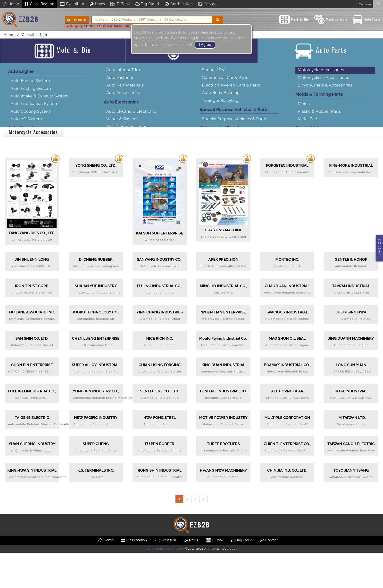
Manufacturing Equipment (323, 168)
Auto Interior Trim (123, 74)
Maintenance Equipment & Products (333, 149)
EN (378, 4)
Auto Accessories (123, 97)
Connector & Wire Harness (132, 184)
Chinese (365, 4)
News (97, 4)
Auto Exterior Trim (28, 206)
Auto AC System (26, 123)
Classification (39, 4)
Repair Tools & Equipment (323, 142)
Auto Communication (127, 131)
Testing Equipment (316, 175)
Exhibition (72, 4)
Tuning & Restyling (220, 104)
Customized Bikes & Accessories (233, 203)
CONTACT (379, 248)
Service (305, 183)
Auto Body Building (221, 97)
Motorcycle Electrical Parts (228, 187)
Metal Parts (309, 123)
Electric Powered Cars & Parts (231, 89)
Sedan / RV (213, 74)
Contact (208, 4)
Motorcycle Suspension (225, 180)
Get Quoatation (77, 20)
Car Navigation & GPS (127, 154)
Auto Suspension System (35, 157)
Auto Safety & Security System (136, 169)
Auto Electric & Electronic (131, 115)
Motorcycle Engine (220, 149)
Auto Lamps (22, 198)
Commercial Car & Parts (225, 82)
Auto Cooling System (31, 115)
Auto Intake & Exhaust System (40, 100)
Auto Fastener (120, 82)
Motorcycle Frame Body (225, 164)
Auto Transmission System (36, 142)
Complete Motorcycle (223, 142)
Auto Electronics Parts (128, 176)
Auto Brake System (29, 164)
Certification (179, 4)
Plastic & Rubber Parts (319, 115)
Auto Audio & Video (125, 138)
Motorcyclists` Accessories (324, 82)
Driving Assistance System (132, 146)
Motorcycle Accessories (321, 74)
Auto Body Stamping (31, 183)
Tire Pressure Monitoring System (138, 192)
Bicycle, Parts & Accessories (325, 89)
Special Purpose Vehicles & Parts (234, 123)
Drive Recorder (121, 161)
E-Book (120, 4)
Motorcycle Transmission (226, 157)
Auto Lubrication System (34, 108)
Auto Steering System (32, 149)
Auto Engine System (30, 85)
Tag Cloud (147, 4)
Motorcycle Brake (219, 172)
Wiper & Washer (122, 123)
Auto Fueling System (31, 93)
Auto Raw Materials (125, 89)
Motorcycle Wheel (220, 195)
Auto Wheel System (30, 191)
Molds (304, 108)
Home (11, 4)
